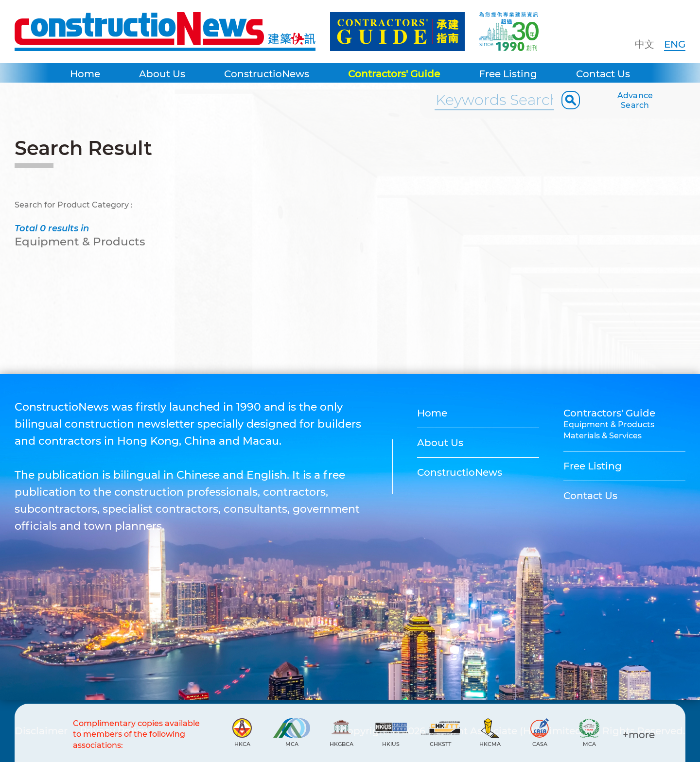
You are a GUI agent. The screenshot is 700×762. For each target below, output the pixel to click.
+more (639, 735)
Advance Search (635, 100)
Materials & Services (603, 436)
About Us (162, 74)
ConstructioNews (267, 74)
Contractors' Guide (394, 74)
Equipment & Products (609, 424)
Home (85, 74)
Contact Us (603, 74)
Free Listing (508, 74)
